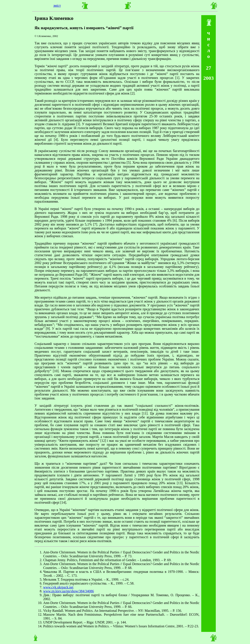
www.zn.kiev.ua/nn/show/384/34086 (68, 591)
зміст (57, 6)
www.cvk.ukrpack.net (58, 587)
